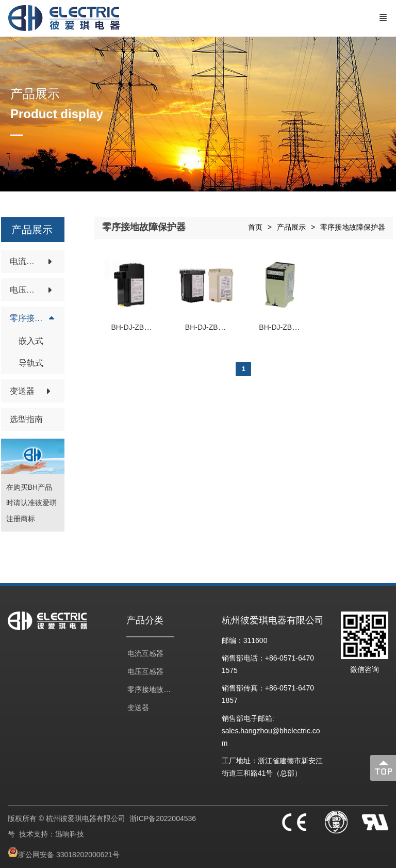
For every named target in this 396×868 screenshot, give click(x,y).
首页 (255, 227)
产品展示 (291, 227)
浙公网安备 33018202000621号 (69, 855)
